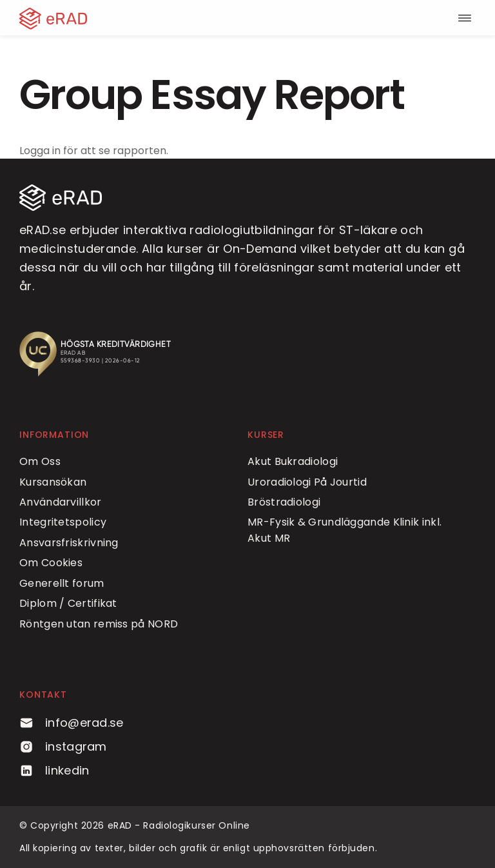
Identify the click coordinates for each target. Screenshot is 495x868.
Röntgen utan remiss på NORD (99, 624)
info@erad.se (72, 723)
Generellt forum (62, 583)
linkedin (54, 770)
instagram (63, 746)
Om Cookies (51, 563)
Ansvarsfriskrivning (69, 543)
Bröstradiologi (284, 502)
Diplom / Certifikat (68, 603)
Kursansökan (53, 482)
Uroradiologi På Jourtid (307, 482)
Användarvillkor (61, 502)
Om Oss (40, 461)
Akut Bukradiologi (293, 461)
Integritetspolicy (63, 522)
